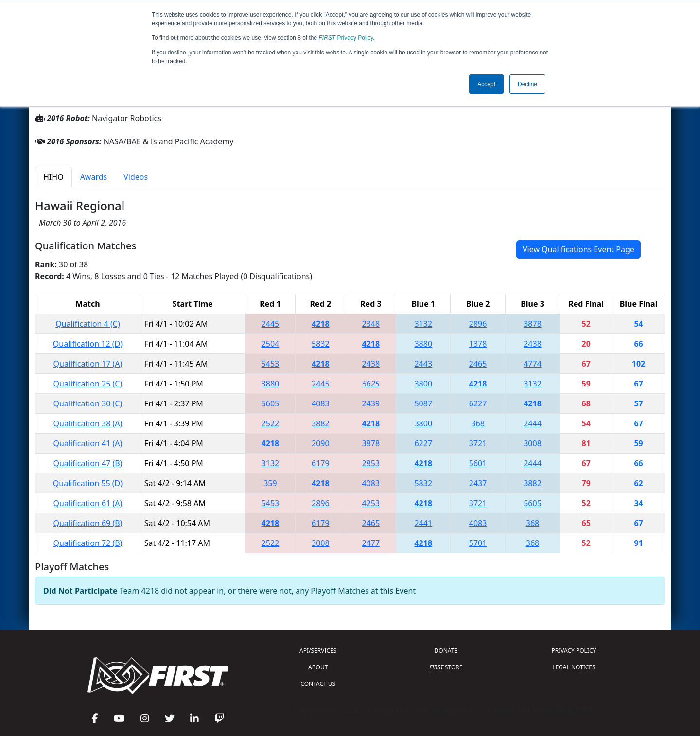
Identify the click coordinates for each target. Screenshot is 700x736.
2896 (478, 324)
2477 (371, 543)
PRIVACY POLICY (574, 651)
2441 (423, 523)
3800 (423, 384)
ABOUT (318, 667)
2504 (271, 344)
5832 (321, 344)
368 (478, 423)
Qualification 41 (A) (88, 443)
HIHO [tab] (53, 177)
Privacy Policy (346, 38)
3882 (321, 423)
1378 (478, 344)
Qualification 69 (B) (87, 523)
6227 (478, 403)
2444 (533, 423)
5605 (271, 403)
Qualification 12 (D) (88, 344)
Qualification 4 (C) (88, 324)
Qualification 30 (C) (88, 403)
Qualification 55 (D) (88, 483)
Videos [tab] (136, 177)
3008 (533, 443)
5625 (371, 384)
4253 (371, 503)
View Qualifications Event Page (578, 249)
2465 (478, 364)
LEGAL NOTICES (574, 667)
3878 (533, 324)
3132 (423, 324)
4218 (321, 324)
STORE (446, 667)
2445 (271, 324)
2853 (371, 463)
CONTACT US (318, 684)
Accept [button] (486, 84)
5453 (271, 364)
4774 (533, 364)
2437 (478, 483)
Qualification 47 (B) (87, 463)
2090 (321, 443)
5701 (478, 543)
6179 (321, 463)
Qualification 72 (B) (87, 543)
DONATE (446, 651)
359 (270, 483)
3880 (423, 344)
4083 (321, 403)
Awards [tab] (94, 177)
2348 (371, 324)
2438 (533, 344)
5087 (423, 403)
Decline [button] (527, 84)
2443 (423, 364)
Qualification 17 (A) (88, 364)
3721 (478, 443)
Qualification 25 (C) (88, 384)
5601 (478, 463)
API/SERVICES (318, 651)
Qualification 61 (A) (88, 503)
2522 (271, 423)
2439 (371, 403)
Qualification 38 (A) (88, 423)
